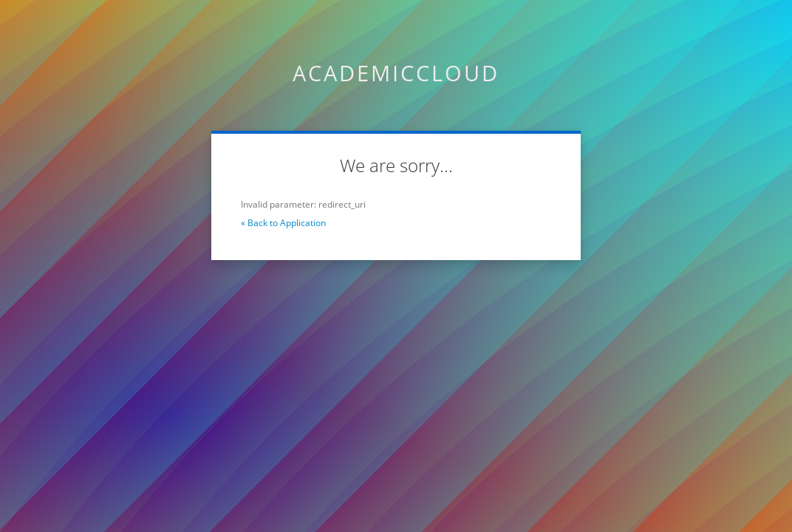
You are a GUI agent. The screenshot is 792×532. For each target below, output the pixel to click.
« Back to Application (283, 223)
